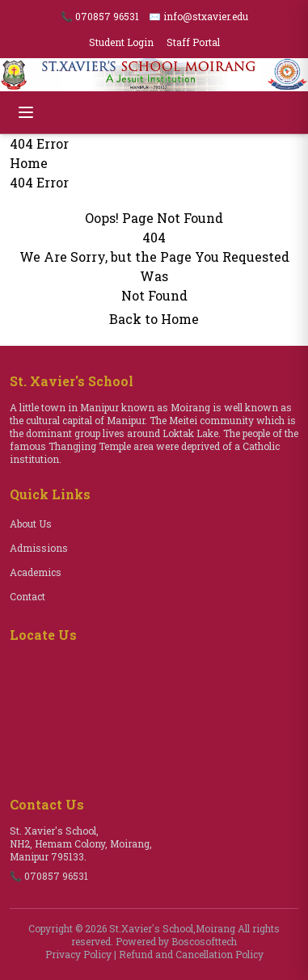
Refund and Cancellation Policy (191, 954)
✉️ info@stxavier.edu (198, 16)
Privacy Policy (78, 954)
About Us (31, 524)
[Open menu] (26, 112)
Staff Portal (193, 42)
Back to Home (154, 319)
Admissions (39, 548)
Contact (27, 596)
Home (29, 163)
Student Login (121, 42)
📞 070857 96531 (100, 16)
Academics (36, 572)
